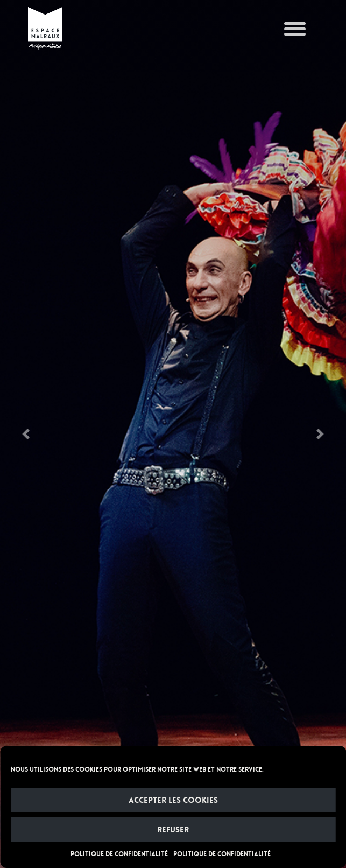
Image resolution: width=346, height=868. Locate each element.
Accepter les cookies (173, 800)
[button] (26, 434)
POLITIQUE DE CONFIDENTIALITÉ (119, 854)
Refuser (173, 830)
